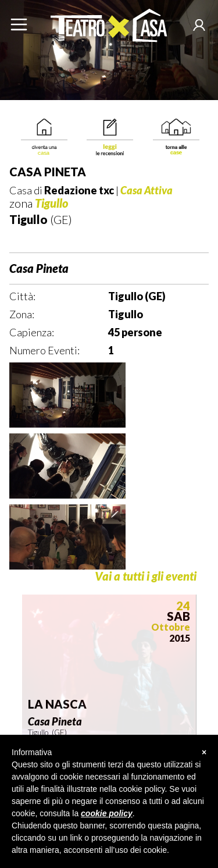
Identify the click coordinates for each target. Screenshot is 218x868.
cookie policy (107, 813)
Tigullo (51, 203)
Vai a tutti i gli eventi (146, 576)
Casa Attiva (146, 190)
